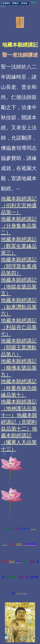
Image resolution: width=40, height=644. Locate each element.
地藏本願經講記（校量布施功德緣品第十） (19, 388)
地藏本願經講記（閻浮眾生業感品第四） (19, 266)
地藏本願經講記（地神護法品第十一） (19, 408)
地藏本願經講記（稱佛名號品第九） (19, 368)
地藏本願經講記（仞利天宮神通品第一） (19, 205)
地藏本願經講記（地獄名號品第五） (19, 287)
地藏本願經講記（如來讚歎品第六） (19, 307)
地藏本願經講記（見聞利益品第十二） (19, 422)
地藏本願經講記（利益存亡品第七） (19, 327)
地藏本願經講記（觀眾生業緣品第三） (19, 246)
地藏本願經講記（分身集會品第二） (19, 226)
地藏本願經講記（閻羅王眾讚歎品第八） (19, 348)
